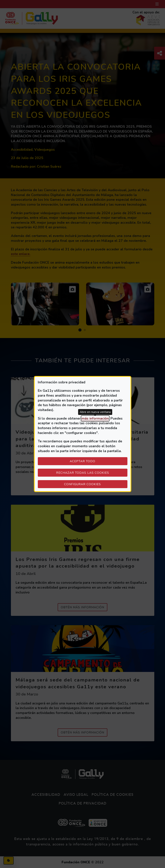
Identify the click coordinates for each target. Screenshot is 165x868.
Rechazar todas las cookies (83, 473)
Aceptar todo (82, 461)
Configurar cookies (96, 484)
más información (95, 418)
